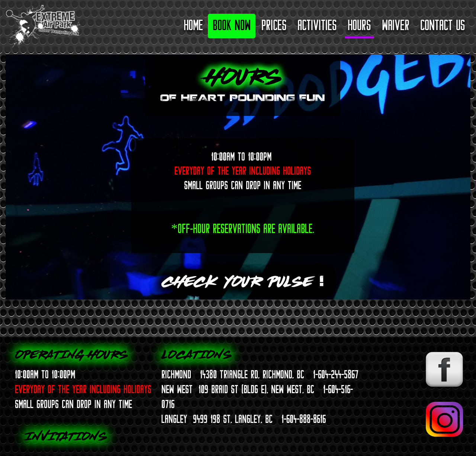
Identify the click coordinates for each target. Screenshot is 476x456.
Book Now (232, 25)
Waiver (396, 25)
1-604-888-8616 (304, 419)
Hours (359, 25)
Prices (274, 25)
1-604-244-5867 (336, 374)
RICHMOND (176, 374)
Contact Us (443, 25)
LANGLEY (174, 419)
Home (193, 25)
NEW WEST (177, 389)
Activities (317, 25)
